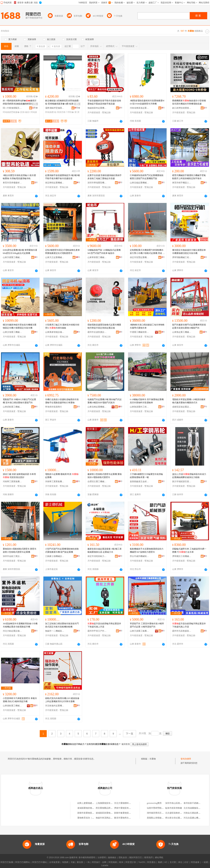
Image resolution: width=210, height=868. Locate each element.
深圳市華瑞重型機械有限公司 (97, 183)
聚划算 (80, 862)
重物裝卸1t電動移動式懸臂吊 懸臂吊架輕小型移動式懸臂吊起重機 (20, 550)
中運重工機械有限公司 (139, 332)
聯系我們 (148, 858)
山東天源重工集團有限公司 (139, 631)
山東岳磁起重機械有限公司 (139, 183)
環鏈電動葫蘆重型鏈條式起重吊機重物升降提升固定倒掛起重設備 (104, 326)
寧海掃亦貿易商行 (54, 407)
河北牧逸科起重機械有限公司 (55, 706)
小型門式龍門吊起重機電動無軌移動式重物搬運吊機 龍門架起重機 (62, 550)
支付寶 (173, 862)
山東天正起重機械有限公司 (55, 257)
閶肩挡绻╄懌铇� (65, 112)
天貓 (73, 862)
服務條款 (112, 858)
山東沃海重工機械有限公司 (12, 332)
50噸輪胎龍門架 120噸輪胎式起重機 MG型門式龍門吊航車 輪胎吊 (104, 252)
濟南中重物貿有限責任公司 (127, 808)
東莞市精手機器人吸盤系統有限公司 (182, 183)
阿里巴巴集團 (7, 862)
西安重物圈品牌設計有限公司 (109, 808)
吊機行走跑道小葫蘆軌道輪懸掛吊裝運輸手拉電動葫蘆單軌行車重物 (62, 401)
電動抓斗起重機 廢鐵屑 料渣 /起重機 (62, 476)
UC (166, 862)
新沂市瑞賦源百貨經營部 (182, 482)
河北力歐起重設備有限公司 (12, 631)
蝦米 (121, 862)
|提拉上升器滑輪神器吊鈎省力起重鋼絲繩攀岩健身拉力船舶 (189, 476)
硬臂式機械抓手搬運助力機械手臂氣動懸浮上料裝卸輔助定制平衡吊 (189, 177)
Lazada (105, 865)
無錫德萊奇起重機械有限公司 (97, 108)
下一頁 (129, 734)
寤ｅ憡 (35, 104)
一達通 (205, 862)
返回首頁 (126, 744)
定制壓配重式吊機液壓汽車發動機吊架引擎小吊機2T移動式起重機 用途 (147, 252)
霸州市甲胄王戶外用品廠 (97, 631)
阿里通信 (151, 862)
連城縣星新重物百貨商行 (107, 813)
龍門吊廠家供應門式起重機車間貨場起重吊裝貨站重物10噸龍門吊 (189, 326)
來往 (180, 862)
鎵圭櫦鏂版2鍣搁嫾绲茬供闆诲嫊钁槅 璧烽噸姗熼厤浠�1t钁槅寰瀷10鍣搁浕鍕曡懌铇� (62, 102)
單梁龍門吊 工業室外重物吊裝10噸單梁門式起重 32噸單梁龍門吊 (147, 625)
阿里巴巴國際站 (23, 862)
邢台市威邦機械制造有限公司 (139, 556)
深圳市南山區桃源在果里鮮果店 (180, 803)
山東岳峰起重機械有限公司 (97, 407)
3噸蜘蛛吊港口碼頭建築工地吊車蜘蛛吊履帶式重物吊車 (147, 326)
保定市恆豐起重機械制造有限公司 (139, 257)
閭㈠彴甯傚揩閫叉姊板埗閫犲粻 (12, 108)
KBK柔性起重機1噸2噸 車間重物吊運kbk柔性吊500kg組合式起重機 (20, 252)
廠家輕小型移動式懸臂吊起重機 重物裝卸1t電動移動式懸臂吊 (105, 476)
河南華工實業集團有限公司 (55, 482)
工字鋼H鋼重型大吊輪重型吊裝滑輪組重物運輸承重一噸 (146, 476)
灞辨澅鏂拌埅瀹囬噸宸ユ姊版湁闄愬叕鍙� (55, 108)
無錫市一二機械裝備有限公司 (55, 631)
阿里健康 (195, 862)
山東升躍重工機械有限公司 (12, 257)
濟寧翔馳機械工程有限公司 (182, 257)
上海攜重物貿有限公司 (106, 803)
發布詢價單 (186, 759)
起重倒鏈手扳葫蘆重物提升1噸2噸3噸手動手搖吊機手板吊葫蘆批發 (62, 177)
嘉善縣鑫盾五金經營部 (139, 482)
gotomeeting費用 (154, 803)
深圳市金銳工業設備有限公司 (12, 556)
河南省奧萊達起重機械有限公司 (139, 108)
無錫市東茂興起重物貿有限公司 (110, 818)
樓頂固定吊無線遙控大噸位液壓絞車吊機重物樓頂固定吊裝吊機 (189, 252)
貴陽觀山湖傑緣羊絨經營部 (159, 818)
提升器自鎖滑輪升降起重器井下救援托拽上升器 (104, 625)
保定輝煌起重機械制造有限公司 (55, 183)
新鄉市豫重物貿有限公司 (126, 813)
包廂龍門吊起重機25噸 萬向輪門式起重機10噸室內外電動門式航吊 (105, 401)
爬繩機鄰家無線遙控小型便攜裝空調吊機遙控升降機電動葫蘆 (189, 102)
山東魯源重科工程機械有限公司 (139, 407)
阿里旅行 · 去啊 (99, 862)
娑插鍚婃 (25, 112)
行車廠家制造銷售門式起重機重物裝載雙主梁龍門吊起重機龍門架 (147, 177)
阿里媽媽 (113, 862)
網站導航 (159, 858)
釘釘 (187, 862)
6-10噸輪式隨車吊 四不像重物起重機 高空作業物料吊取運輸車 (147, 401)
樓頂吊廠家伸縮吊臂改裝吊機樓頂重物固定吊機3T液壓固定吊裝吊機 (20, 326)
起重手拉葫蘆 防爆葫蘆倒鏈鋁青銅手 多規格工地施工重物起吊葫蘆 (105, 177)
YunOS (142, 862)
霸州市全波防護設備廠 (97, 332)
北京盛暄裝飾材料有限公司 (178, 813)
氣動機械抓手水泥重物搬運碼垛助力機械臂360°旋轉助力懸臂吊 (147, 550)
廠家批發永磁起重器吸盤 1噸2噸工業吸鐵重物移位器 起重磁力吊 (105, 550)
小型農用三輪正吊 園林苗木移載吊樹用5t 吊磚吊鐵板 (62, 326)
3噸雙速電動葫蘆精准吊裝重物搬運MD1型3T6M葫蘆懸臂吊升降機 (147, 102)
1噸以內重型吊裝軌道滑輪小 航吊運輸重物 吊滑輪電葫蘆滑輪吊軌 (19, 177)
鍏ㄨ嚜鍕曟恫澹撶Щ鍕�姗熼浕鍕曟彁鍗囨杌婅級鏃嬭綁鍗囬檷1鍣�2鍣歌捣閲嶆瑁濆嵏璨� (20, 102)
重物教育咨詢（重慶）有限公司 (92, 818)
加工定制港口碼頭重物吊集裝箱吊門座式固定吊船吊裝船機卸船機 (62, 625)
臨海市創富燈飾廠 (174, 808)
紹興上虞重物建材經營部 (89, 803)
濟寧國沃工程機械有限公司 (182, 556)
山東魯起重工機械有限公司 (182, 332)
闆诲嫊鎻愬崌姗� (11, 112)
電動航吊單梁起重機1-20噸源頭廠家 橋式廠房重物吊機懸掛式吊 (189, 401)
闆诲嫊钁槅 (51, 112)
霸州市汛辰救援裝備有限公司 (182, 631)
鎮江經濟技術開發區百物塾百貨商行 (182, 108)
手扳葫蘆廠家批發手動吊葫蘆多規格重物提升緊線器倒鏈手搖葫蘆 (104, 102)
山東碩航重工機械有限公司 (12, 407)
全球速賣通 (54, 862)
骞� (35, 108)
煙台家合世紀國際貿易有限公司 (180, 818)
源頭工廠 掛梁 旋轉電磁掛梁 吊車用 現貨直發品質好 (19, 476)
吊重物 (153, 759)
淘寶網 (65, 862)
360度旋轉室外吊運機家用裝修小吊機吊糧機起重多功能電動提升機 (20, 625)
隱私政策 (123, 858)
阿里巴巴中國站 (40, 862)
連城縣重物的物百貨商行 (89, 808)
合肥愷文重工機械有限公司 (97, 482)
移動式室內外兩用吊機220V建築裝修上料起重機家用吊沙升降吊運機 (62, 700)
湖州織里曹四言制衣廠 (157, 813)
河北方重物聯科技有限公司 (127, 803)
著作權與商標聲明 (87, 858)
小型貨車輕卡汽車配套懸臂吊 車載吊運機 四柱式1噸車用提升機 (20, 700)
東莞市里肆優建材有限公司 (12, 183)
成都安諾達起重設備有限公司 (182, 407)
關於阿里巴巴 (136, 858)
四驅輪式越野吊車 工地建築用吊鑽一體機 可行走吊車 (189, 550)
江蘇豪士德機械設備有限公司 (55, 556)
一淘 (87, 862)
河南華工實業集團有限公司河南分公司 (12, 482)
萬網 (160, 862)
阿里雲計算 (131, 862)
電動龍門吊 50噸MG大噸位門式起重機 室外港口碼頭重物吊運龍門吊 (19, 401)
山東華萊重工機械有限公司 (97, 257)
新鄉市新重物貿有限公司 (89, 813)
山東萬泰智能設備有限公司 (55, 332)
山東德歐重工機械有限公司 (12, 706)
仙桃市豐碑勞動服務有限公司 (160, 808)
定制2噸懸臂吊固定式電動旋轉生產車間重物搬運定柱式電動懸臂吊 (62, 252)
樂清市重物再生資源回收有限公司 (130, 818)
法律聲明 (102, 858)
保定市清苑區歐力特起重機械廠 (97, 556)
